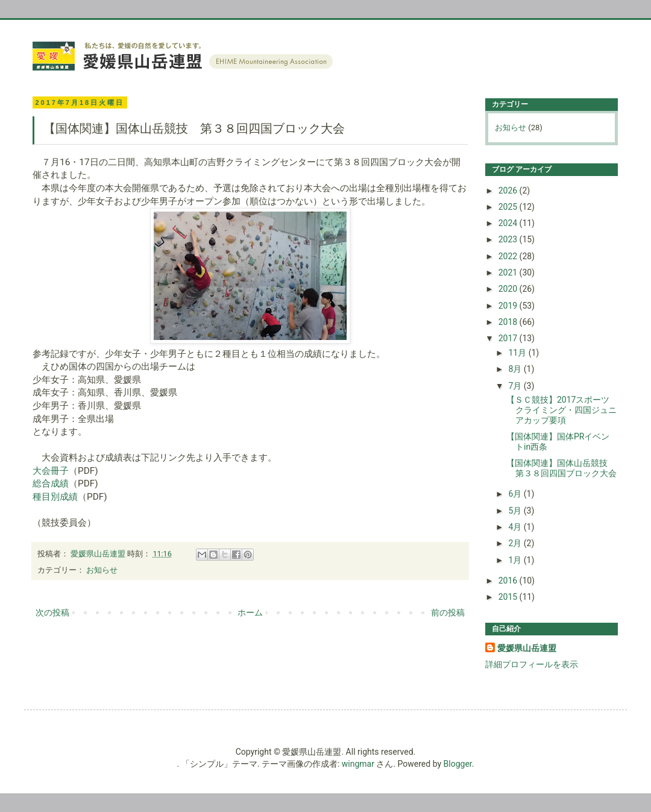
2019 (509, 306)
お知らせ (102, 570)
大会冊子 (51, 471)
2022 (509, 256)
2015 (509, 597)
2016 (509, 581)
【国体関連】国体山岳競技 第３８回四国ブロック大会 (561, 468)
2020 (509, 289)
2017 (509, 338)
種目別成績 (55, 497)
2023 (509, 239)
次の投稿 (52, 612)
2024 (509, 223)
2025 (509, 207)
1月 (516, 560)
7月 (516, 386)
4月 (516, 527)
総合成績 (51, 483)
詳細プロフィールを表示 (532, 664)
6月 (516, 494)
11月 (518, 353)
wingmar (358, 764)
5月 (516, 511)
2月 (516, 543)
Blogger (458, 764)
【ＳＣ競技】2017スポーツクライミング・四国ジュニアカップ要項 (561, 410)
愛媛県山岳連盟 (527, 648)
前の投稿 (448, 612)
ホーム (250, 612)
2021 (509, 272)
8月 (516, 369)
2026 (509, 190)
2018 (509, 322)
